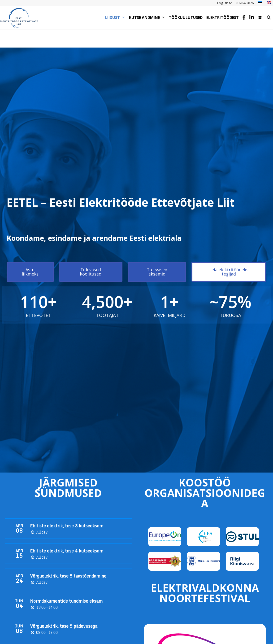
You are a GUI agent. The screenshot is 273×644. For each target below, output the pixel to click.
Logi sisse (225, 3)
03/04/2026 (245, 3)
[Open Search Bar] (269, 18)
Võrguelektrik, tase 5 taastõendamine (68, 576)
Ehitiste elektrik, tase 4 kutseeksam (67, 551)
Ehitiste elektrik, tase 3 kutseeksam (67, 526)
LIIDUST (116, 18)
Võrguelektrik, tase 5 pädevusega (64, 626)
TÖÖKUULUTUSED (186, 18)
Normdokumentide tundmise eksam (66, 601)
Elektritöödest (223, 18)
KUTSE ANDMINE (148, 18)
